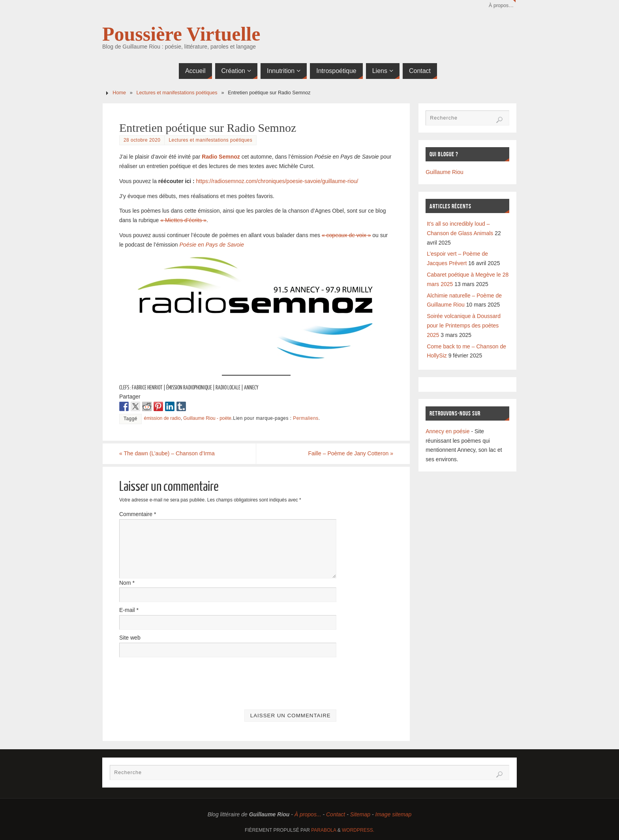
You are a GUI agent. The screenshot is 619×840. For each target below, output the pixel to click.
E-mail (129, 610)
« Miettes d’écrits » (183, 220)
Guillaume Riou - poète (207, 418)
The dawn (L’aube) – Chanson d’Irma (167, 453)
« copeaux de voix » (346, 235)
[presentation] (179, 680)
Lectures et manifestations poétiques (177, 93)
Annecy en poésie (447, 431)
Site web (130, 638)
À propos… (501, 6)
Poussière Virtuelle (181, 34)
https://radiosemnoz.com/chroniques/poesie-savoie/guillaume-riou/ (277, 181)
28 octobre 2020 (142, 140)
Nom (127, 583)
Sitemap (360, 814)
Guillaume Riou (445, 172)
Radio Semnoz (221, 157)
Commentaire (138, 514)
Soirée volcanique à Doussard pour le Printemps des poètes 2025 (464, 326)
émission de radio (162, 418)
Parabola (324, 830)
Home (119, 93)
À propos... (308, 814)
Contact (336, 814)
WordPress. (358, 830)
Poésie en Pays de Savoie (212, 245)
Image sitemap (394, 814)
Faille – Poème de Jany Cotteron (351, 453)
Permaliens (306, 418)
